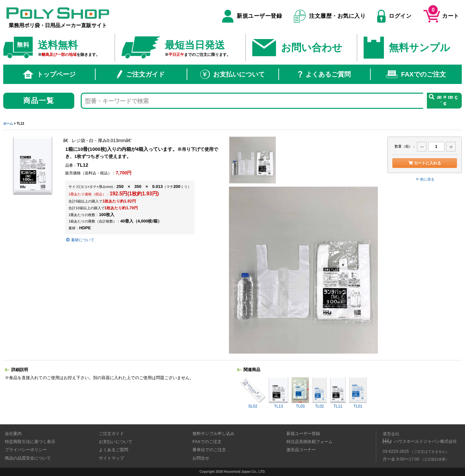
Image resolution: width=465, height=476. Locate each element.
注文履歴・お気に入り (330, 16)
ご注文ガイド (141, 74)
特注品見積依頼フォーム (310, 442)
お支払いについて (232, 74)
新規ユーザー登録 (252, 16)
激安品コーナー (301, 450)
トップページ (49, 74)
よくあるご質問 (324, 74)
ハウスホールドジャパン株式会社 (425, 441)
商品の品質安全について (28, 458)
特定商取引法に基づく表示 (30, 442)
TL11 (338, 393)
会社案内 (13, 434)
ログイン (394, 16)
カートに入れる (424, 163)
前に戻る (425, 179)
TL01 (358, 393)
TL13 (279, 393)
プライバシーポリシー (26, 450)
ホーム (8, 124)
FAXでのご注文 (416, 74)
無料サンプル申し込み (213, 434)
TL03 (300, 393)
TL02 (320, 393)
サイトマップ (111, 458)
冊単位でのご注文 (209, 450)
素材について (80, 240)
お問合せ (201, 458)
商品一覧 (39, 101)
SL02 (253, 393)
